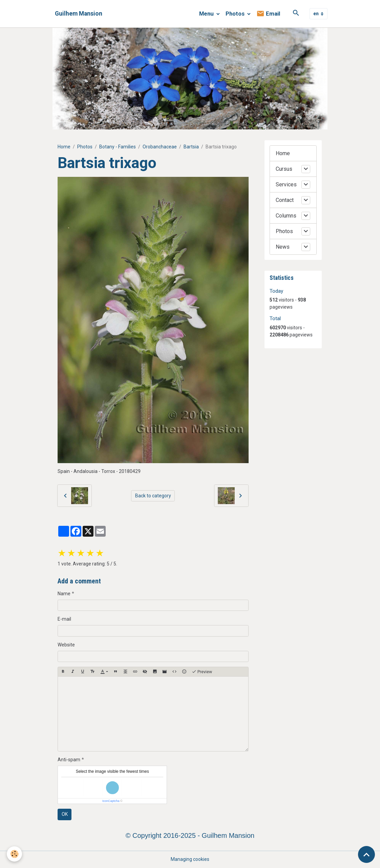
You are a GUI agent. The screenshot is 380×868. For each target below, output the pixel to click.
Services (286, 184)
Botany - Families (118, 147)
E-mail (64, 619)
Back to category (153, 496)
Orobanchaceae (160, 147)
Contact (285, 200)
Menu (207, 14)
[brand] (79, 14)
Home (64, 147)
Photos (236, 14)
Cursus (284, 169)
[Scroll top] (366, 854)
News (283, 247)
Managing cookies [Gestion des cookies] (190, 859)
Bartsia (191, 147)
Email (268, 14)
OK (65, 814)
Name (64, 594)
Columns (286, 216)
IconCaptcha (111, 801)
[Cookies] (14, 854)
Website (66, 645)
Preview (202, 672)
